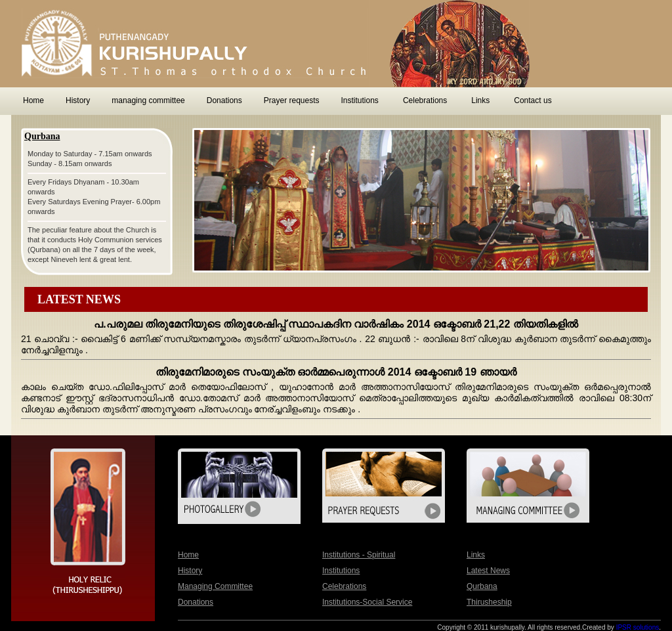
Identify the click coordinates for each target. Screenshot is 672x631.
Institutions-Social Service (367, 602)
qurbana (482, 586)
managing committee (215, 586)
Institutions (341, 571)
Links (476, 555)
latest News (488, 571)
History (190, 571)
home (188, 555)
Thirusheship (489, 602)
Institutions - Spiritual (359, 555)
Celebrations (344, 586)
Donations (196, 602)
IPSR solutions (638, 627)
